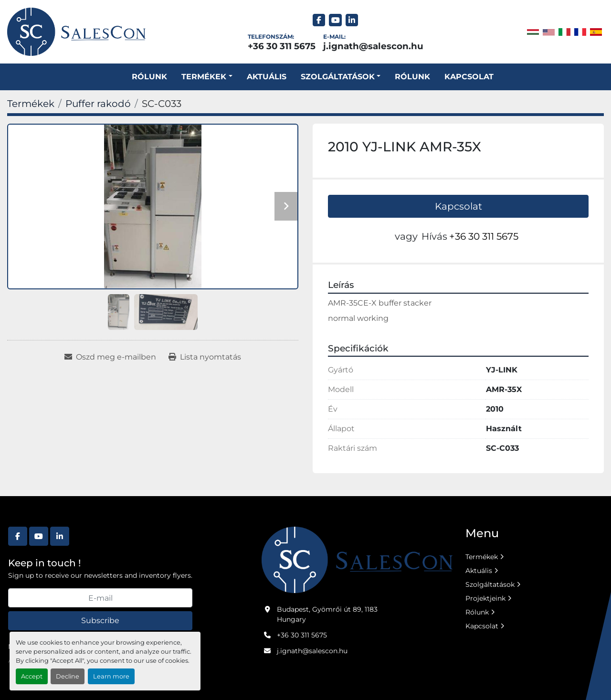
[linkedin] (352, 20)
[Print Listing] (205, 357)
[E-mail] (100, 598)
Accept (32, 676)
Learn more (111, 676)
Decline (68, 676)
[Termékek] (31, 104)
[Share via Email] (110, 357)
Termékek (204, 77)
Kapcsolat (469, 77)
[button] (207, 77)
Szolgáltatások (490, 584)
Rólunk (149, 77)
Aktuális (267, 77)
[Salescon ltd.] (357, 559)
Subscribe (100, 620)
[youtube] (335, 20)
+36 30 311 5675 (282, 46)
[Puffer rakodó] (98, 104)
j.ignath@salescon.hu (373, 46)
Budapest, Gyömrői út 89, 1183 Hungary (327, 614)
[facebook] (319, 20)
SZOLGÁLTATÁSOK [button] (338, 77)
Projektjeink (485, 598)
